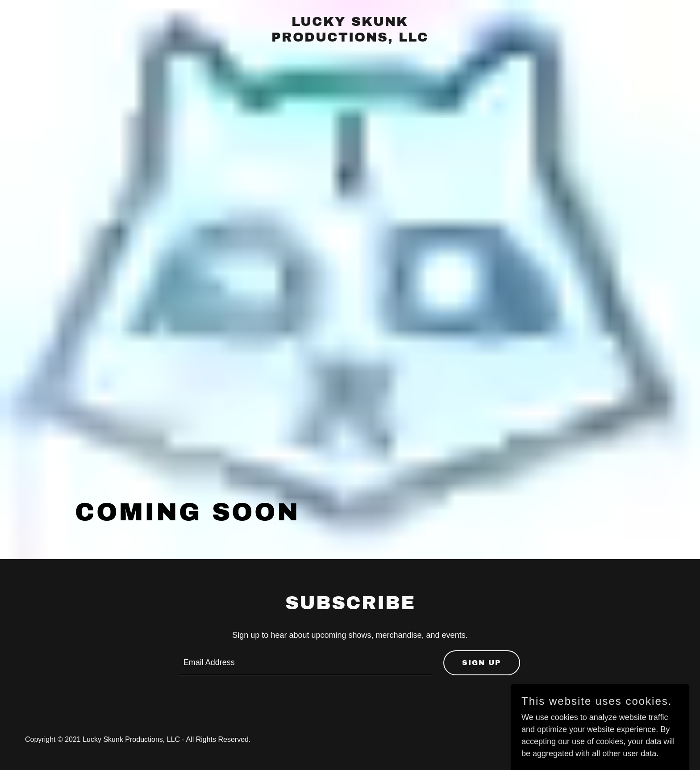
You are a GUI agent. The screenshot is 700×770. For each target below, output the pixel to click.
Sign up (482, 663)
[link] (350, 39)
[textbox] (306, 663)
